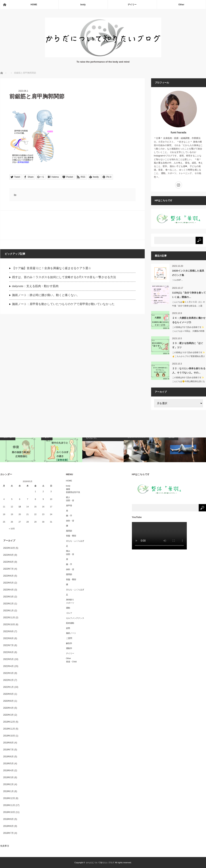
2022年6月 (9, 652)
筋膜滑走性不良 (73, 492)
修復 (68, 489)
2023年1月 (9, 611)
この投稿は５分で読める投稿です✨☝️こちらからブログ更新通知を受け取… (189, 356)
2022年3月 (9, 673)
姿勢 (68, 628)
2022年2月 (9, 680)
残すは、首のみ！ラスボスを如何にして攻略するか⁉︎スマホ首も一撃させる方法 (64, 277)
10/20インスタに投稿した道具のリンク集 (188, 273)
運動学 (69, 648)
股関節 (69, 531)
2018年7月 (9, 833)
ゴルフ (69, 613)
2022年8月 (9, 638)
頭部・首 (70, 500)
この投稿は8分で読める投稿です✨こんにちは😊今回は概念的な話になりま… (189, 381)
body (83, 5)
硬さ (68, 497)
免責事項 (5, 846)
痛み (68, 551)
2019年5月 (9, 764)
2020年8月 (9, 701)
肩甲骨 (69, 506)
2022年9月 (9, 631)
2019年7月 (9, 750)
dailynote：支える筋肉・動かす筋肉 (35, 286)
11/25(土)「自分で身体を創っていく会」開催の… (189, 295)
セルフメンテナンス (75, 618)
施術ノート (71, 633)
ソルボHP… (178, 280)
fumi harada (178, 132)
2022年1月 (9, 687)
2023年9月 (9, 555)
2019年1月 (9, 791)
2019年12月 (9, 722)
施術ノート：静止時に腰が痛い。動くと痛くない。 (46, 295)
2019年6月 (9, 757)
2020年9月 (9, 694)
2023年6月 (9, 576)
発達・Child (71, 662)
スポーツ (70, 603)
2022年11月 (9, 618)
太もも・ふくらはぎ (75, 541)
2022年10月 (9, 624)
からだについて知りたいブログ (100, 863)
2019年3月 (9, 777)
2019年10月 (9, 736)
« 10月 (12, 529)
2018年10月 (9, 812)
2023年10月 (9, 548)
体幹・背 (70, 521)
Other (181, 5)
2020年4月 (9, 708)
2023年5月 (9, 583)
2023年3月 (9, 597)
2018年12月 (9, 798)
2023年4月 (9, 590)
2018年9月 (9, 819)
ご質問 (69, 638)
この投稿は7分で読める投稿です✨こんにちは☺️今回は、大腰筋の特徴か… (188, 331)
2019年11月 (9, 729)
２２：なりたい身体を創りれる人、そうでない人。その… (189, 371)
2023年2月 (9, 604)
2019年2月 (9, 784)
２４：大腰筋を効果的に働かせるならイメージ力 (189, 320)
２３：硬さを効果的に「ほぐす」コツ (188, 345)
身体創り (70, 600)
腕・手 (69, 516)
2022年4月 (9, 666)
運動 (68, 608)
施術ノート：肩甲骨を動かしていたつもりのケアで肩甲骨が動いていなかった (63, 304)
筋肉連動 (70, 623)
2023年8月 (9, 562)
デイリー (132, 5)
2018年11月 (9, 805)
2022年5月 (9, 659)
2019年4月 (9, 770)
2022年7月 (9, 645)
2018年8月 (9, 826)
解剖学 (69, 643)
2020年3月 (9, 715)
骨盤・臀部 (71, 536)
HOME (34, 5)
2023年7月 (9, 569)
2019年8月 (9, 743)
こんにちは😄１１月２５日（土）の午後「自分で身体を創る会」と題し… (189, 306)
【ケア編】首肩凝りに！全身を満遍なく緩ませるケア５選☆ (52, 268)
